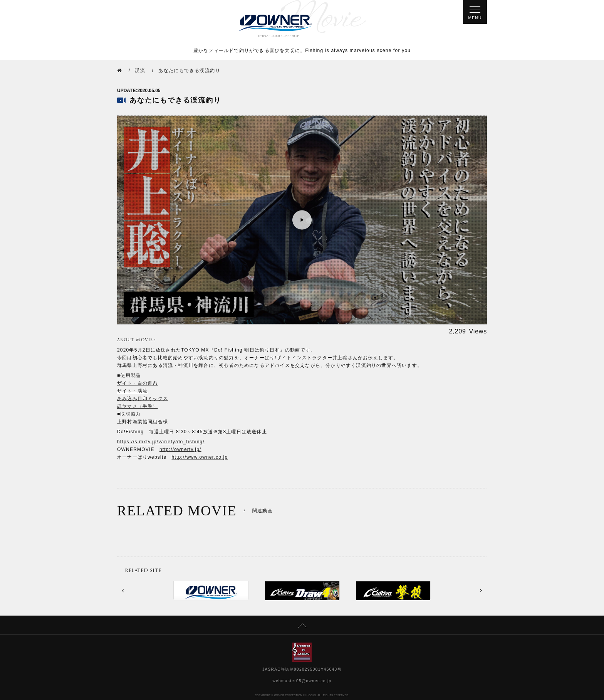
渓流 (140, 71)
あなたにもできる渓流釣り (189, 71)
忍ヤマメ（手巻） (138, 406)
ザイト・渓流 (132, 391)
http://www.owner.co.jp (200, 457)
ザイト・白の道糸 (138, 383)
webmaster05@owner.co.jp (302, 681)
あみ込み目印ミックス (143, 399)
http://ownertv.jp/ (180, 449)
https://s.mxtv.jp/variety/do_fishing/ (161, 442)
